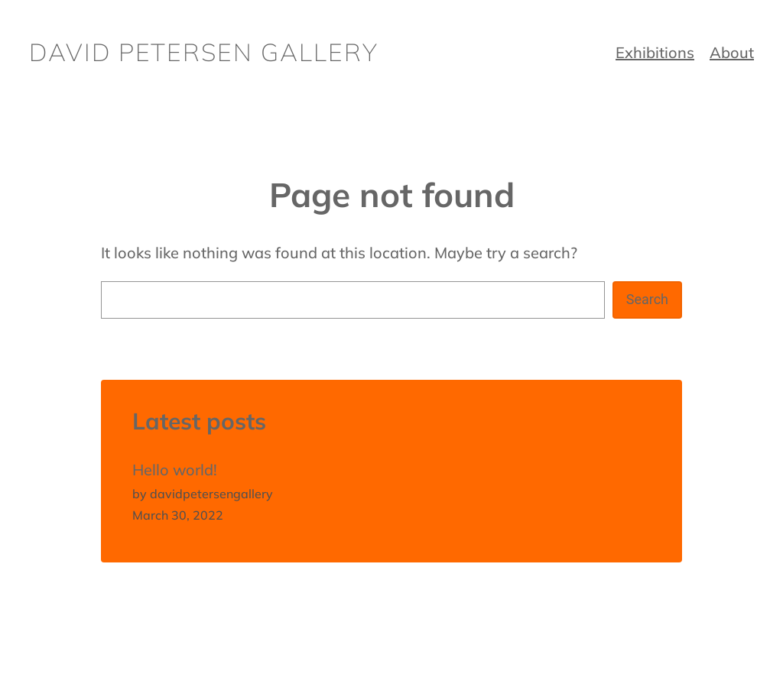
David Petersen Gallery (204, 52)
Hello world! (175, 470)
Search (647, 299)
